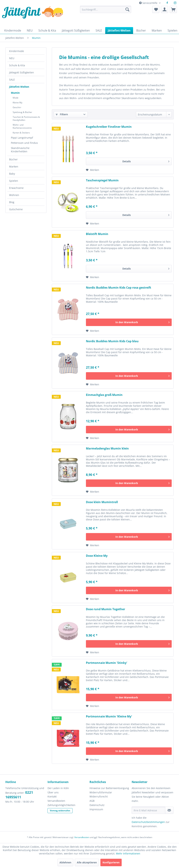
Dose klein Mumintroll (102, 502)
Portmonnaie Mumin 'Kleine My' (109, 716)
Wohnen (14, 195)
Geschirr (17, 107)
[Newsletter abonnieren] (169, 810)
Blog (12, 202)
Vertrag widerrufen (60, 811)
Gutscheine (16, 209)
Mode (16, 98)
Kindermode (17, 51)
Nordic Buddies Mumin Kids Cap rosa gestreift (119, 288)
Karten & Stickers (21, 133)
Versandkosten (56, 801)
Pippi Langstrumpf (22, 138)
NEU (12, 58)
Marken (14, 166)
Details (146, 161)
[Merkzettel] (156, 9)
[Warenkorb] (173, 9)
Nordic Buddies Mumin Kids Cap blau (112, 341)
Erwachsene (16, 188)
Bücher (13, 159)
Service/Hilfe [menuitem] (149, 3)
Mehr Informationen (128, 853)
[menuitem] (106, 11)
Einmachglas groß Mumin (104, 395)
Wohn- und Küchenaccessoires (22, 126)
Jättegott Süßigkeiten (22, 72)
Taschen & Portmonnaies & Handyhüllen (26, 118)
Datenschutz (97, 805)
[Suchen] (127, 9)
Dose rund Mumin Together (105, 609)
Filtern (62, 114)
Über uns (53, 792)
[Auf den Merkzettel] (93, 170)
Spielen (14, 181)
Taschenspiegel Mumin (102, 180)
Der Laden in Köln (58, 788)
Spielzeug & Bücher (22, 112)
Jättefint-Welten (19, 87)
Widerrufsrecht (99, 796)
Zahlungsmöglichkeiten (61, 805)
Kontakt (52, 796)
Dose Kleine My (97, 556)
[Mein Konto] (165, 9)
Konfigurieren (111, 862)
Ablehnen (65, 862)
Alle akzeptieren (87, 862)
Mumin (15, 93)
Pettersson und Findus (24, 143)
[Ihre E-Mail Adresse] (148, 810)
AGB (92, 801)
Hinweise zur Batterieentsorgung (109, 788)
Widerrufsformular (101, 792)
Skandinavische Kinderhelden (20, 150)
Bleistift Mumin (97, 234)
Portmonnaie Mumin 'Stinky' (107, 663)
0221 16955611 (19, 795)
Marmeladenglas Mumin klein (107, 449)
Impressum (96, 809)
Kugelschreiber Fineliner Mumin (109, 127)
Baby (12, 174)
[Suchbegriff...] (106, 9)
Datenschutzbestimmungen (148, 822)
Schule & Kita (17, 65)
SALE (12, 80)
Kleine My (18, 103)
